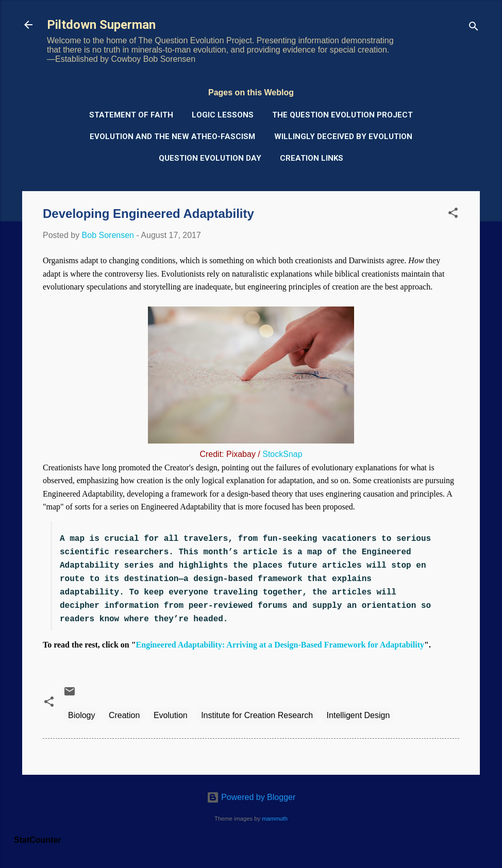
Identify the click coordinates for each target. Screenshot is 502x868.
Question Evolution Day (210, 158)
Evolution (171, 715)
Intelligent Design (358, 715)
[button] (453, 215)
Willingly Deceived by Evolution (343, 137)
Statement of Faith (131, 115)
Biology (81, 715)
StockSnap (282, 454)
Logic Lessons (223, 115)
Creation (124, 715)
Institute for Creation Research (257, 715)
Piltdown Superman (101, 25)
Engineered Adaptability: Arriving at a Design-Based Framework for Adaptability (280, 645)
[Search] (474, 28)
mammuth (275, 819)
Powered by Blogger (251, 797)
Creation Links (312, 158)
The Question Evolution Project (342, 115)
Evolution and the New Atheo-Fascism (172, 137)
